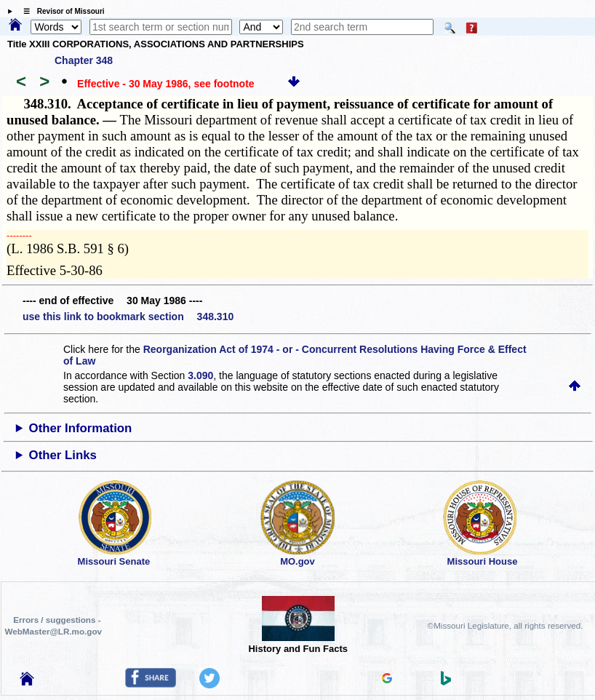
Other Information (81, 428)
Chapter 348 (84, 60)
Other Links (63, 455)
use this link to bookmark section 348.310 (128, 317)
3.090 (200, 375)
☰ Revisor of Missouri (60, 11)
